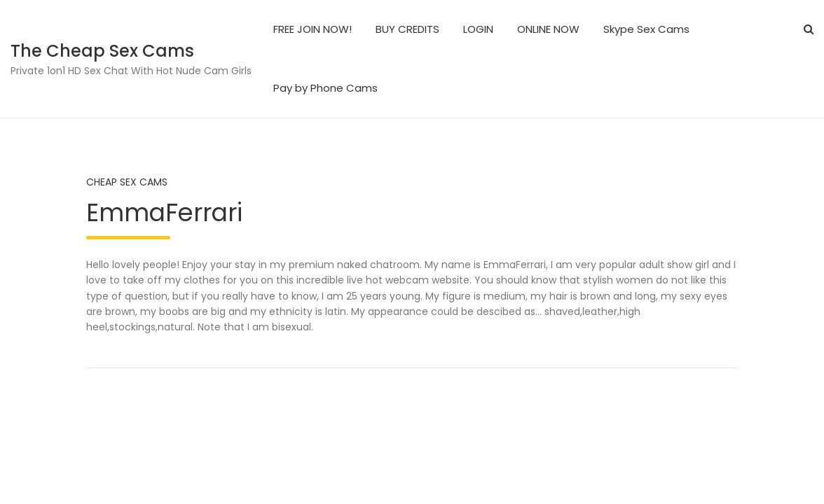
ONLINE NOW (548, 29)
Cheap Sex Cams (127, 182)
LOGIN (478, 29)
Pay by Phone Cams (325, 88)
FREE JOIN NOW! (313, 29)
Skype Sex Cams (646, 29)
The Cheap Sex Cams (102, 51)
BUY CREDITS (407, 29)
